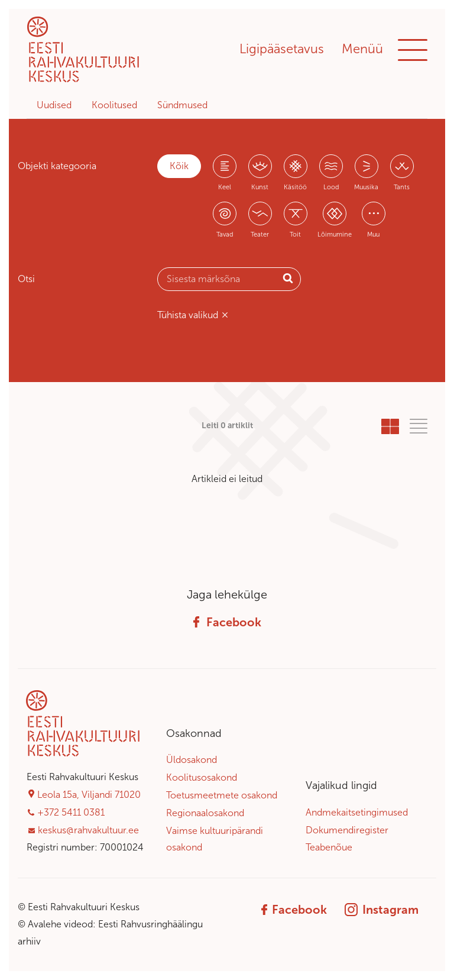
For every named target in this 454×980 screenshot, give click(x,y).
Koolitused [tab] (114, 105)
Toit (295, 235)
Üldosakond (192, 760)
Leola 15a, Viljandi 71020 (89, 795)
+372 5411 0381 (71, 812)
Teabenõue (329, 847)
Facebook (227, 622)
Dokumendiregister (347, 830)
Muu (373, 235)
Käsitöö (295, 187)
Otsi (26, 279)
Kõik (179, 166)
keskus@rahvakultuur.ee (88, 830)
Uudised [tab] (54, 105)
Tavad (225, 235)
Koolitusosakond (202, 777)
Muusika (366, 187)
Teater (260, 235)
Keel (225, 187)
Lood (331, 187)
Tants (402, 187)
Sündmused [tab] (182, 105)
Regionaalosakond (205, 813)
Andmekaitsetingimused (357, 812)
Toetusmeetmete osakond (222, 795)
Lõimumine (335, 235)
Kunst (260, 187)
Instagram (382, 910)
